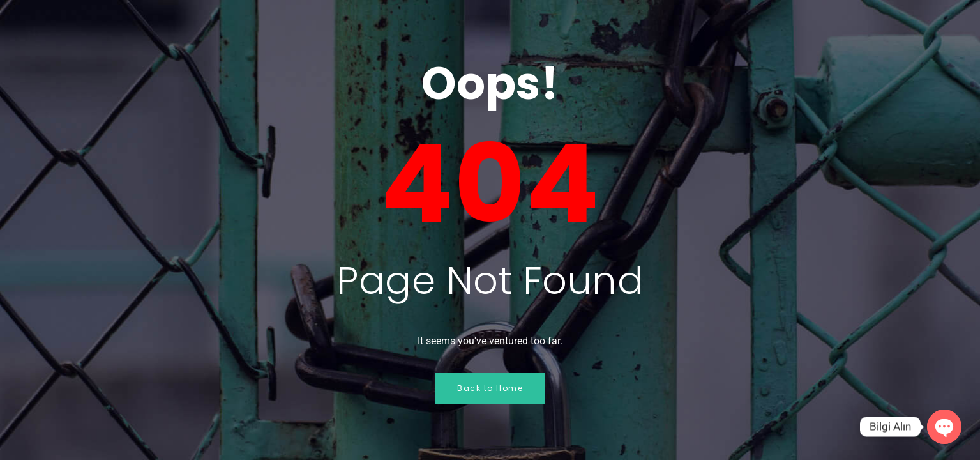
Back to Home (490, 388)
